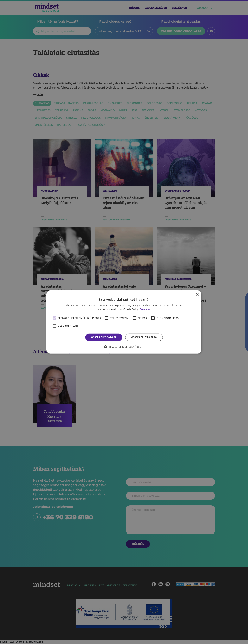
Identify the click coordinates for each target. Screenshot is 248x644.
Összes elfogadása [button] (104, 337)
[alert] (124, 322)
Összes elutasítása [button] (144, 337)
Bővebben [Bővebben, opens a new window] (145, 309)
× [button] (197, 295)
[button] (124, 347)
